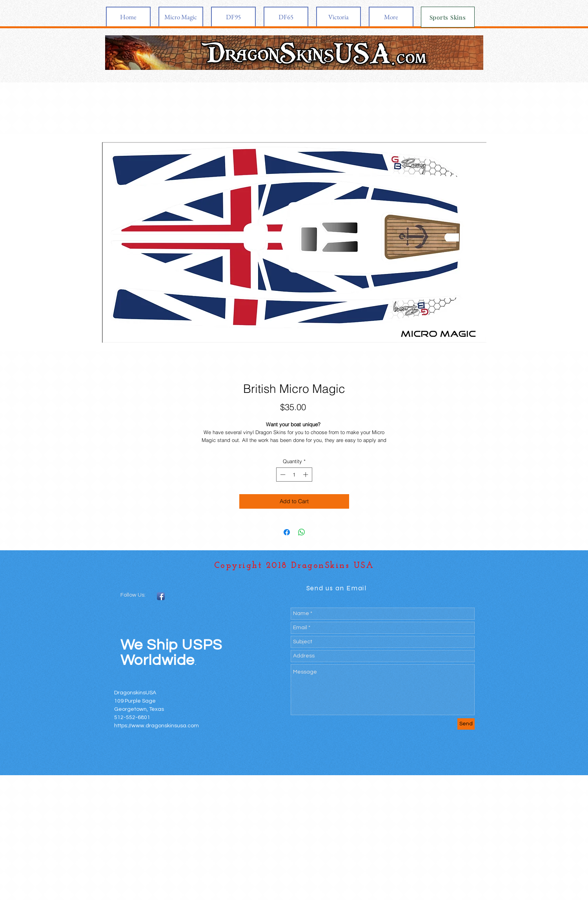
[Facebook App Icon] (161, 596)
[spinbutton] (294, 475)
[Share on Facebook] (287, 532)
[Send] (466, 724)
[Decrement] (282, 475)
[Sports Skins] (448, 17)
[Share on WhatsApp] (302, 532)
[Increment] (306, 475)
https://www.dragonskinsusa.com (157, 726)
